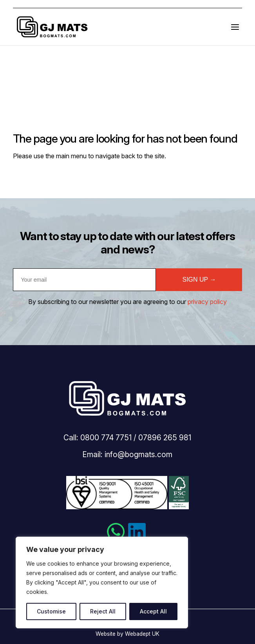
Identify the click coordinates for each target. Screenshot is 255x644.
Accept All (153, 611)
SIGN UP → (199, 279)
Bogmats (52, 27)
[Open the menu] (235, 27)
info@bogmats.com (138, 454)
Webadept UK (142, 634)
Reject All (103, 611)
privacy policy (207, 302)
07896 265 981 (165, 438)
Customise (51, 611)
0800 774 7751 (106, 438)
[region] (102, 582)
